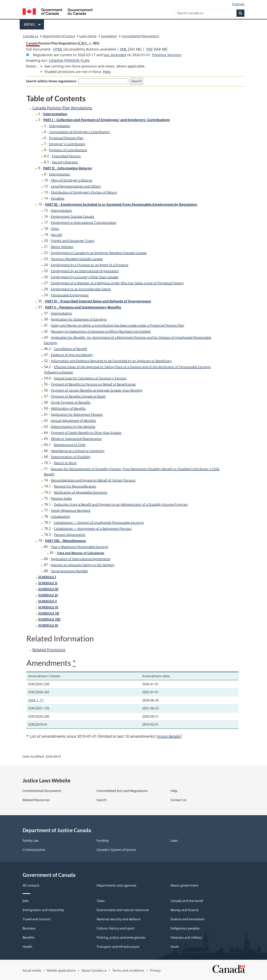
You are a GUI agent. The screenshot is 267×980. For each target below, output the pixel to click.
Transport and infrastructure (118, 947)
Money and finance (185, 910)
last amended (115, 55)
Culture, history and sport (115, 928)
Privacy (155, 970)
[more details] (169, 736)
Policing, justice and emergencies (121, 937)
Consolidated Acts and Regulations (122, 791)
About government (184, 885)
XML (123, 49)
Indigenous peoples (185, 928)
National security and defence (119, 919)
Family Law (31, 841)
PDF (150, 49)
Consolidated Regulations (140, 36)
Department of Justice (59, 36)
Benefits (29, 937)
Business (29, 928)
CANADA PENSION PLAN (69, 60)
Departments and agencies (116, 885)
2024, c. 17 (36, 700)
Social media (32, 970)
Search (102, 800)
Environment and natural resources (123, 910)
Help (107, 72)
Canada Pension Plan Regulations (62, 108)
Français (238, 4)
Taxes (101, 901)
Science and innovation (188, 919)
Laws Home (88, 36)
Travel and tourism (36, 919)
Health (27, 947)
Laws (174, 841)
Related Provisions (49, 650)
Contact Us (179, 800)
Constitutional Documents (42, 791)
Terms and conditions (128, 970)
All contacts (31, 885)
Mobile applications (61, 970)
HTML (58, 49)
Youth (175, 947)
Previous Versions (167, 55)
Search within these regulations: (51, 81)
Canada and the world (187, 901)
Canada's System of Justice (116, 850)
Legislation (109, 36)
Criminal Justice (34, 850)
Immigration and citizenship (43, 910)
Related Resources (36, 800)
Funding (103, 841)
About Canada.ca (94, 970)
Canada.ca (31, 36)
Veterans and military (186, 937)
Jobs (26, 901)
